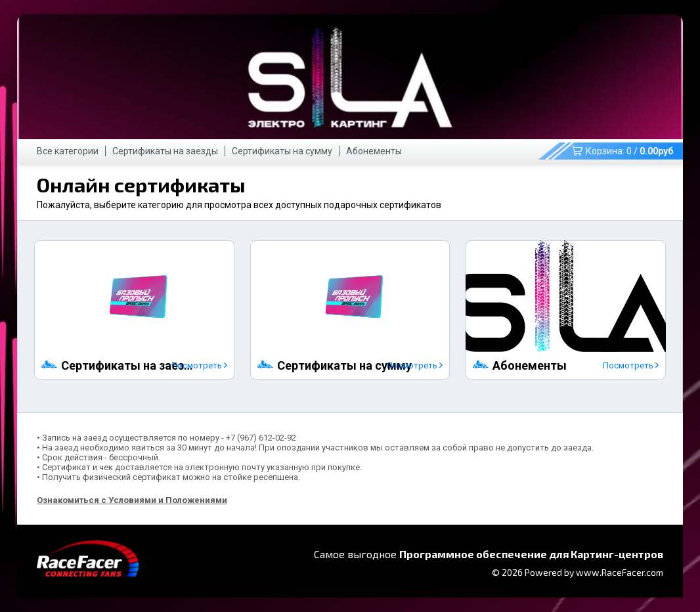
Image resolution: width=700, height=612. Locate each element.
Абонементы (374, 151)
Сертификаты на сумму (282, 151)
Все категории (68, 151)
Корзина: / (622, 151)
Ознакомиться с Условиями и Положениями (132, 500)
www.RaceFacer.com (620, 572)
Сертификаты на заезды (165, 151)
